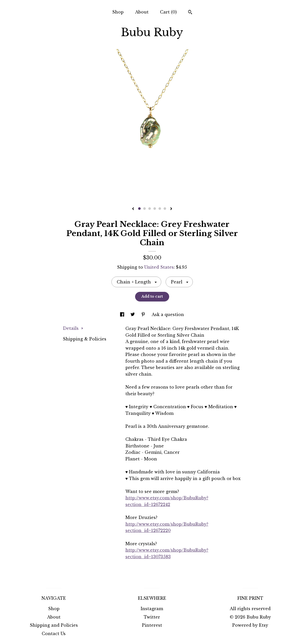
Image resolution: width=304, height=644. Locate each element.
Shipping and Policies (54, 625)
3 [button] (150, 209)
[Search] (190, 13)
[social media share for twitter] (133, 314)
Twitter (152, 617)
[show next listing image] (171, 209)
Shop (118, 12)
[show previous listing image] (133, 209)
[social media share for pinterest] (144, 314)
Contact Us (54, 634)
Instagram (152, 609)
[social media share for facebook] (123, 314)
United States (159, 267)
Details (73, 328)
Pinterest (152, 625)
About (142, 12)
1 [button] (139, 209)
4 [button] (155, 209)
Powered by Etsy (250, 625)
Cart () (168, 12)
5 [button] (160, 209)
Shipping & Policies (85, 339)
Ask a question (168, 314)
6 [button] (165, 209)
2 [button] (144, 209)
